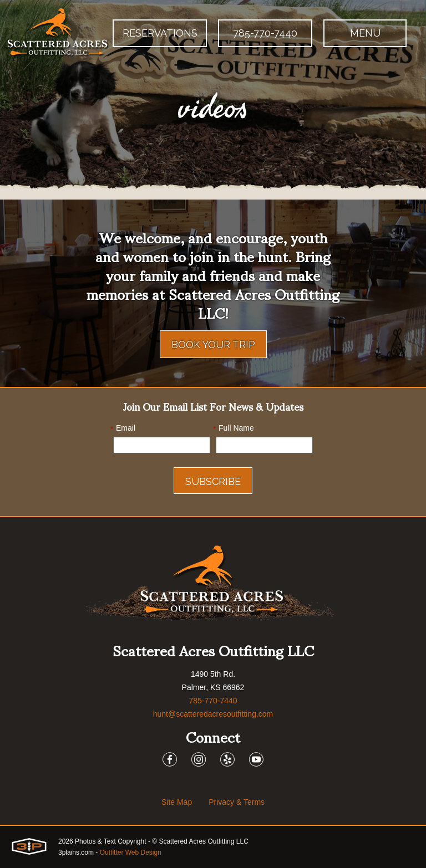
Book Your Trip (213, 344)
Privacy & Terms (237, 802)
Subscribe (213, 481)
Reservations (160, 33)
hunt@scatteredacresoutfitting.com (213, 714)
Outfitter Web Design (131, 852)
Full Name (234, 428)
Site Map (177, 802)
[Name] (264, 445)
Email (123, 428)
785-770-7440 (265, 33)
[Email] (162, 445)
